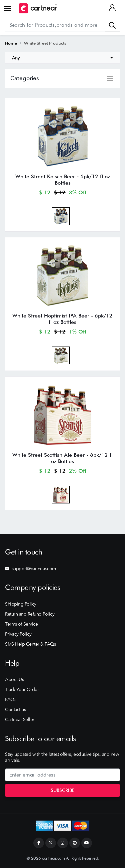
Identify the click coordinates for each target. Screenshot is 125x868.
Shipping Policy (21, 604)
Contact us (15, 709)
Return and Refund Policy (30, 614)
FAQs (10, 699)
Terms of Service (21, 624)
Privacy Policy (18, 634)
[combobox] (62, 58)
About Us (14, 679)
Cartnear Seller (20, 719)
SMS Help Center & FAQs (30, 644)
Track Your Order (22, 689)
